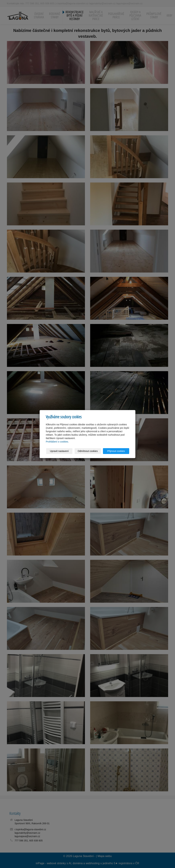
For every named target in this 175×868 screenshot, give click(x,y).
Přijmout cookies (116, 451)
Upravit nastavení (59, 451)
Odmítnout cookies (88, 451)
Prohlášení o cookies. (57, 442)
